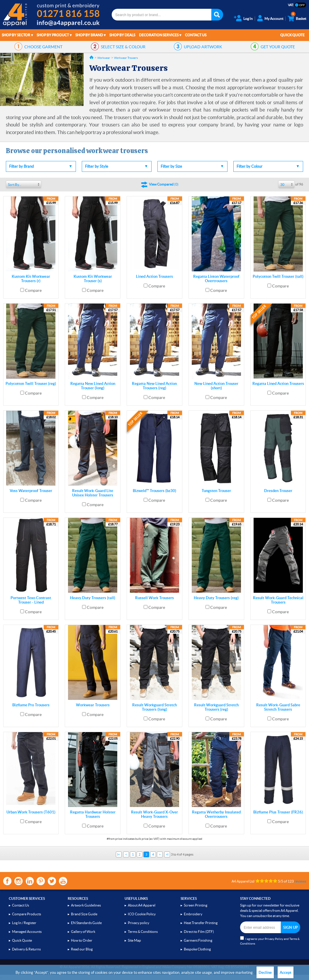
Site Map (134, 940)
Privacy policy (139, 923)
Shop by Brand (89, 35)
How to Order (82, 940)
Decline (265, 973)
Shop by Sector (16, 35)
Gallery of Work (83, 932)
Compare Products (27, 914)
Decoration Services (159, 35)
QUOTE (278, 47)
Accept (286, 973)
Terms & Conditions (143, 932)
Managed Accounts (27, 932)
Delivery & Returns (26, 949)
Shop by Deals (122, 35)
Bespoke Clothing (197, 949)
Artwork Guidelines (86, 905)
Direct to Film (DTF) (199, 932)
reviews (300, 881)
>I (167, 854)
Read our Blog (82, 949)
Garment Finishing (198, 940)
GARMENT (43, 47)
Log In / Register (24, 923)
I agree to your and (270, 941)
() (164, 184)
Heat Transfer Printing (201, 923)
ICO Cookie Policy (142, 914)
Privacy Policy (274, 939)
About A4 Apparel (142, 905)
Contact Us (196, 35)
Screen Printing (196, 905)
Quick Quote (292, 35)
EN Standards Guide (86, 923)
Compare (33, 290)
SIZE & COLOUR (123, 47)
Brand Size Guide (84, 914)
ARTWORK (203, 47)
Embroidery (193, 914)
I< (119, 854)
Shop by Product (53, 35)
